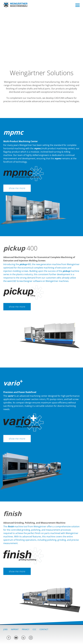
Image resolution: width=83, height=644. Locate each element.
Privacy (26, 629)
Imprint (15, 629)
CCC (34, 629)
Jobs (5, 629)
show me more (17, 188)
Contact (44, 629)
